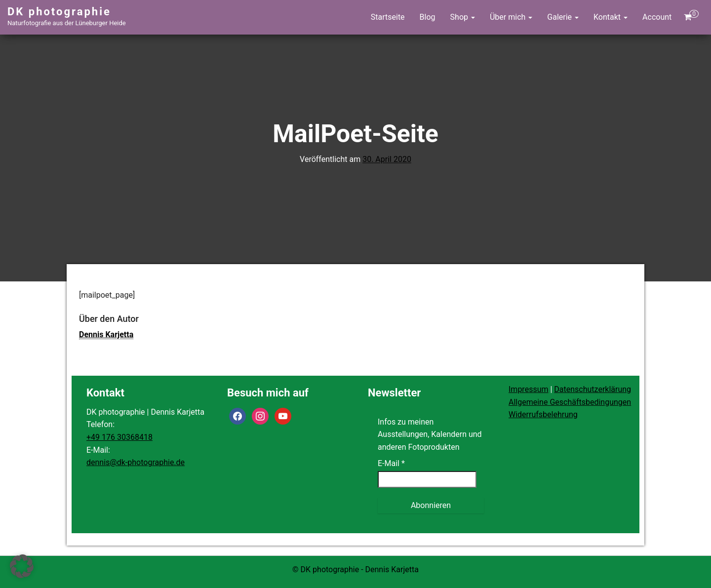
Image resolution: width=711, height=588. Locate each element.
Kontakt (611, 17)
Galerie (563, 17)
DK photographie (59, 12)
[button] (22, 566)
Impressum (529, 389)
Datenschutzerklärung (592, 389)
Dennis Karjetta (106, 334)
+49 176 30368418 (119, 437)
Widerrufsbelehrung (543, 414)
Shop (463, 17)
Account (657, 17)
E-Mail (391, 463)
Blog (428, 17)
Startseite (388, 17)
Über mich (511, 17)
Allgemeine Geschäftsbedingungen (570, 402)
